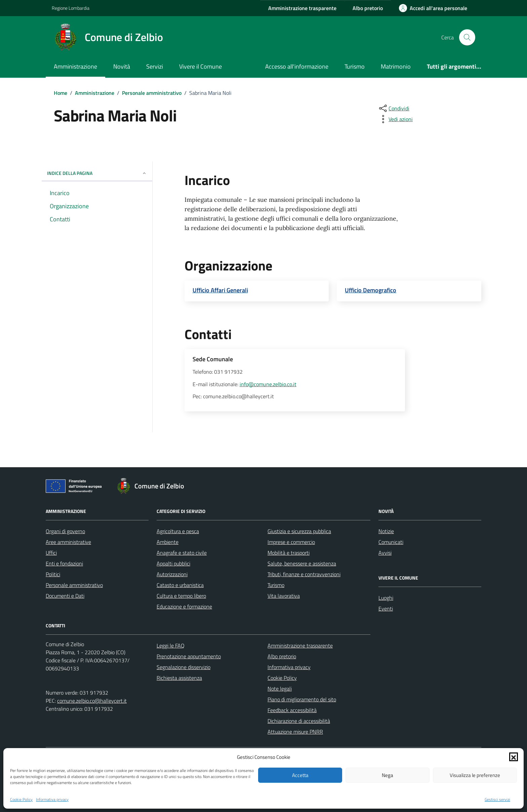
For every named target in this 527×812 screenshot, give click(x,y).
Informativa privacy (52, 800)
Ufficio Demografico (371, 290)
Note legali (280, 689)
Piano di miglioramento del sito (302, 699)
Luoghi (386, 598)
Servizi (155, 66)
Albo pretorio (282, 656)
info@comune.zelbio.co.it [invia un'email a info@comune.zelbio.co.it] (268, 384)
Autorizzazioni (172, 574)
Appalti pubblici (173, 563)
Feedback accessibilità (292, 710)
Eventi (386, 608)
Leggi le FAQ (171, 645)
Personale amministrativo (74, 585)
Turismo (355, 66)
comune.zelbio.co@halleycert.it (92, 701)
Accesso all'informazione (297, 66)
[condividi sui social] (394, 108)
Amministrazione (75, 66)
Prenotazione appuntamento (189, 656)
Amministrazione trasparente (300, 645)
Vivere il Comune (200, 66)
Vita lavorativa (284, 596)
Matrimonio (396, 66)
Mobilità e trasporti (289, 553)
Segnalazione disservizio (184, 667)
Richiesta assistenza (179, 678)
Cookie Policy (21, 800)
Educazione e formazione (184, 606)
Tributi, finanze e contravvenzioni (304, 574)
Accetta (300, 775)
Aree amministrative (68, 542)
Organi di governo (65, 531)
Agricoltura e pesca (178, 531)
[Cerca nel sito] (467, 37)
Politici (53, 574)
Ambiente (168, 542)
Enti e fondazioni (64, 563)
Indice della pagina (97, 173)
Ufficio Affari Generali (220, 290)
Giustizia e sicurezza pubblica (299, 531)
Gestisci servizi (497, 800)
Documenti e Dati (65, 596)
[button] (514, 757)
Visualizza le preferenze (475, 775)
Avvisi (385, 553)
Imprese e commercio (291, 542)
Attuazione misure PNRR (295, 732)
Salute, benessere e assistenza (302, 563)
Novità (122, 66)
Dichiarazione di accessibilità (299, 721)
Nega (388, 775)
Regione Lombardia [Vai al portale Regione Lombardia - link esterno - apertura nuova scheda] (71, 8)
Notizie (386, 531)
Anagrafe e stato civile (182, 553)
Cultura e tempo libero (181, 596)
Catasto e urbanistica (180, 585)
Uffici (51, 553)
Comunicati (391, 542)
